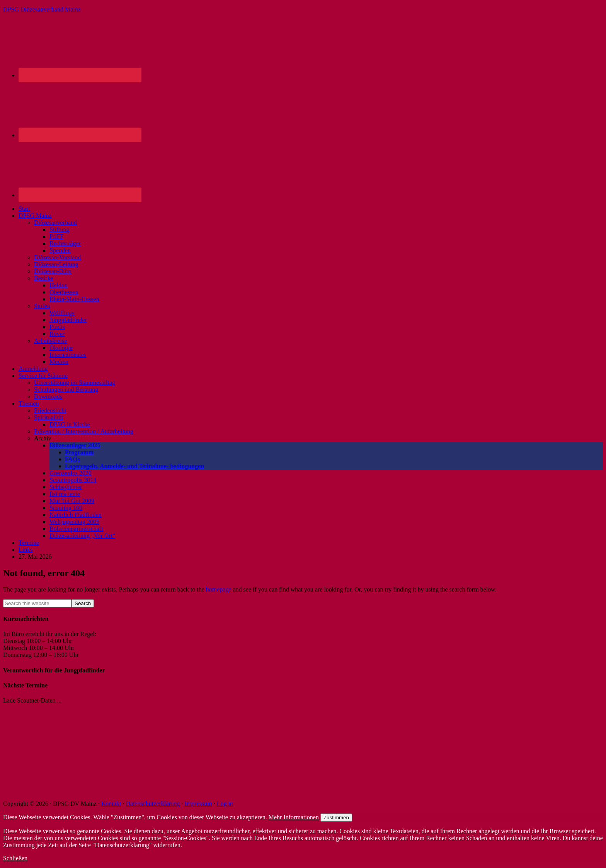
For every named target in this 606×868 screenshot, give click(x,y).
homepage (219, 589)
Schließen (15, 858)
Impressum (198, 804)
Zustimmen (336, 818)
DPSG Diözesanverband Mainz (42, 9)
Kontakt (111, 804)
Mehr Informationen (294, 817)
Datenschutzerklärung (153, 804)
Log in (225, 804)
